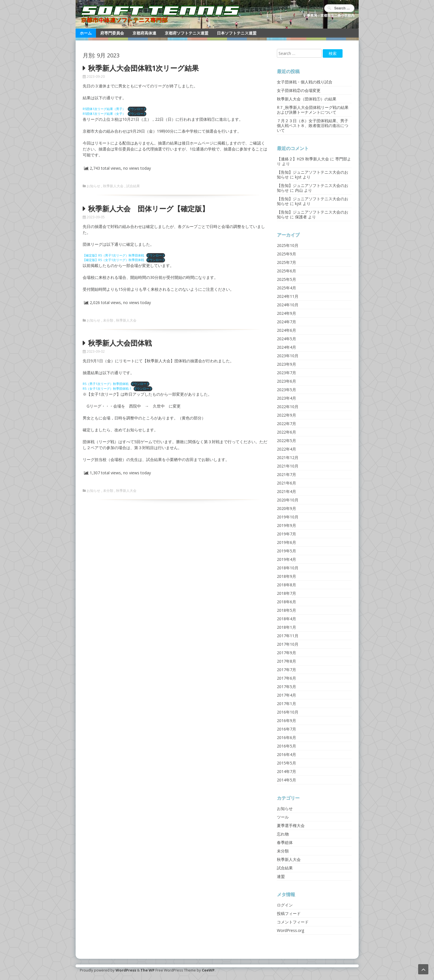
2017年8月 (287, 661)
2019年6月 (287, 542)
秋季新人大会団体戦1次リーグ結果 (143, 68)
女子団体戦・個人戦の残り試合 (305, 82)
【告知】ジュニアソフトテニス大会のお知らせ (313, 175)
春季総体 (285, 842)
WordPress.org (290, 930)
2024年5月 (287, 339)
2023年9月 (287, 364)
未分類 (108, 320)
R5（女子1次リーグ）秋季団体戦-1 (107, 388)
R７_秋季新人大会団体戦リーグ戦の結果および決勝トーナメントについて (313, 110)
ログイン (285, 905)
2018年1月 (287, 627)
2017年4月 (287, 695)
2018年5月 (287, 610)
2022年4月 (287, 449)
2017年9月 (287, 653)
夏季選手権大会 (291, 825)
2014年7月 (287, 771)
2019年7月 (287, 534)
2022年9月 (287, 415)
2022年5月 (287, 441)
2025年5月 (287, 279)
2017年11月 (288, 636)
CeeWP (208, 970)
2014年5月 (287, 780)
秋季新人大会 (113, 186)
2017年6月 (287, 678)
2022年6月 (287, 432)
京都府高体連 (144, 33)
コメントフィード (293, 922)
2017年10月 (288, 644)
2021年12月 (288, 457)
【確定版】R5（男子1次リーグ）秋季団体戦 (113, 255)
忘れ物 (283, 834)
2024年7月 (287, 322)
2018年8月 (287, 585)
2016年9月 (287, 721)
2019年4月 (287, 559)
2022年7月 (287, 424)
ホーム (86, 33)
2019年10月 (288, 517)
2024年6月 (287, 330)
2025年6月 (287, 271)
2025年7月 (287, 262)
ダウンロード (137, 109)
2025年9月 (287, 254)
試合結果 (133, 186)
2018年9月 (287, 576)
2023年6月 (287, 381)
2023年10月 (288, 356)
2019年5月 (287, 551)
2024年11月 (288, 296)
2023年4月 (287, 398)
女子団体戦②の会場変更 (299, 90)
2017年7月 (287, 670)
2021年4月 (287, 491)
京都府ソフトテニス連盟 (187, 33)
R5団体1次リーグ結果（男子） (104, 109)
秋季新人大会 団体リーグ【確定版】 (148, 208)
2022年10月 (288, 407)
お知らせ (93, 186)
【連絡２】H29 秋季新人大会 (303, 159)
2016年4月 (287, 754)
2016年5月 (287, 746)
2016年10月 (288, 712)
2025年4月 (287, 288)
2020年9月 (287, 508)
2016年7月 (287, 729)
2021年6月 (287, 483)
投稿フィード (289, 913)
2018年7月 (287, 593)
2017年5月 (287, 687)
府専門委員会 (112, 33)
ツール (283, 817)
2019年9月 (287, 525)
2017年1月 (287, 704)
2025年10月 (288, 245)
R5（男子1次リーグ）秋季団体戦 (106, 384)
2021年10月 (288, 466)
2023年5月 (287, 390)
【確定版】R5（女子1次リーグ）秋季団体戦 (113, 260)
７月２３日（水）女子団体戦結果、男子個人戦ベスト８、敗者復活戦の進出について (313, 125)
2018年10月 (288, 568)
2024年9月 (287, 313)
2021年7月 (287, 474)
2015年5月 (287, 763)
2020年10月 (288, 500)
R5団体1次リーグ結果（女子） (104, 114)
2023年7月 (287, 373)
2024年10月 (288, 305)
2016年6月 (287, 737)
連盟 (281, 876)
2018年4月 (287, 619)
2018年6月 (287, 602)
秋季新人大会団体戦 (120, 343)
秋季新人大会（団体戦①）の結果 (307, 99)
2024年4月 (287, 347)
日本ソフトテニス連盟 (237, 33)
